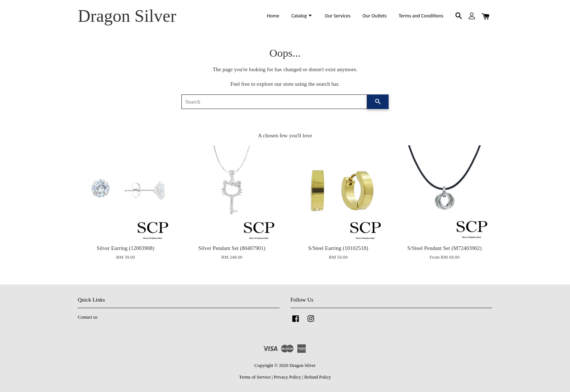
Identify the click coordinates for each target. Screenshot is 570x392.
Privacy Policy (287, 377)
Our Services (338, 16)
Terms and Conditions (421, 16)
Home (273, 16)
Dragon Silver (127, 16)
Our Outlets (374, 16)
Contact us (88, 317)
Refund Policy (318, 377)
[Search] (274, 102)
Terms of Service (255, 377)
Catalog (302, 16)
